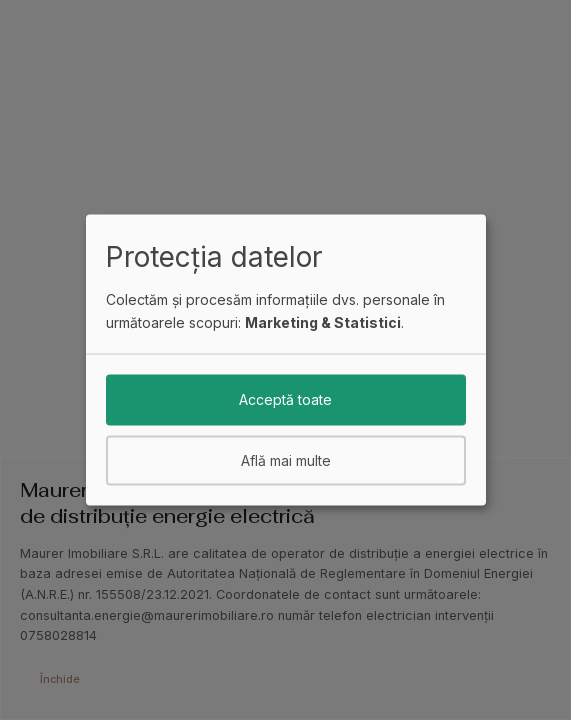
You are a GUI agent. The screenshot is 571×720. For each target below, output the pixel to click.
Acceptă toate (285, 399)
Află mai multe (286, 459)
